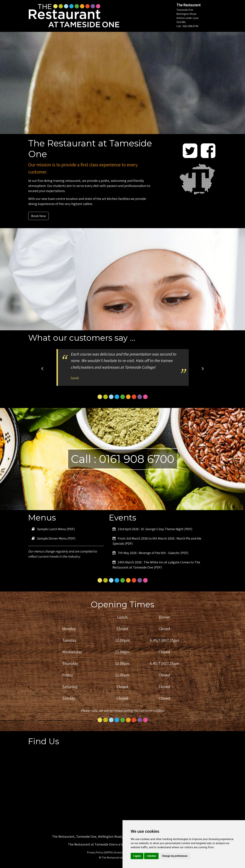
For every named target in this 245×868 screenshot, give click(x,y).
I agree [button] (137, 856)
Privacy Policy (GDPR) (99, 852)
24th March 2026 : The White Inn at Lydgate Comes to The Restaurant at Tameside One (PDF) (156, 565)
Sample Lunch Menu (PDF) (53, 529)
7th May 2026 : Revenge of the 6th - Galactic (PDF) (150, 553)
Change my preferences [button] (175, 856)
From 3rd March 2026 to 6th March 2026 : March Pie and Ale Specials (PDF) (157, 541)
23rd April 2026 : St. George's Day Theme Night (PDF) (152, 529)
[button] (42, 369)
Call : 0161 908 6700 (187, 26)
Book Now (38, 216)
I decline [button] (151, 856)
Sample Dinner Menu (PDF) (54, 538)
